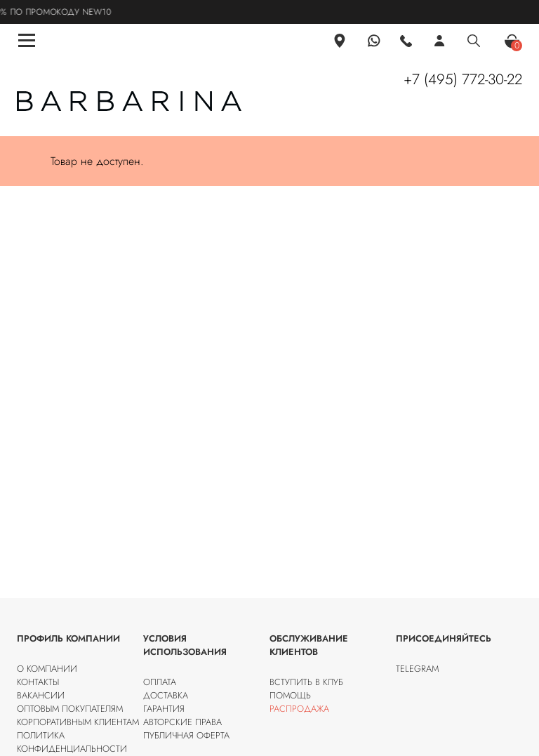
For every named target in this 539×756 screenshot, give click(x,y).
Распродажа (299, 709)
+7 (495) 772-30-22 (463, 79)
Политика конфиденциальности (72, 742)
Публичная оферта (186, 735)
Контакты (38, 682)
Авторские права (182, 722)
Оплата (160, 682)
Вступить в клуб (306, 682)
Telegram (417, 669)
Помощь (290, 695)
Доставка (166, 695)
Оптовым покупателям (70, 709)
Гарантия (164, 709)
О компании (47, 669)
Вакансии (41, 695)
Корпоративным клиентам (78, 722)
